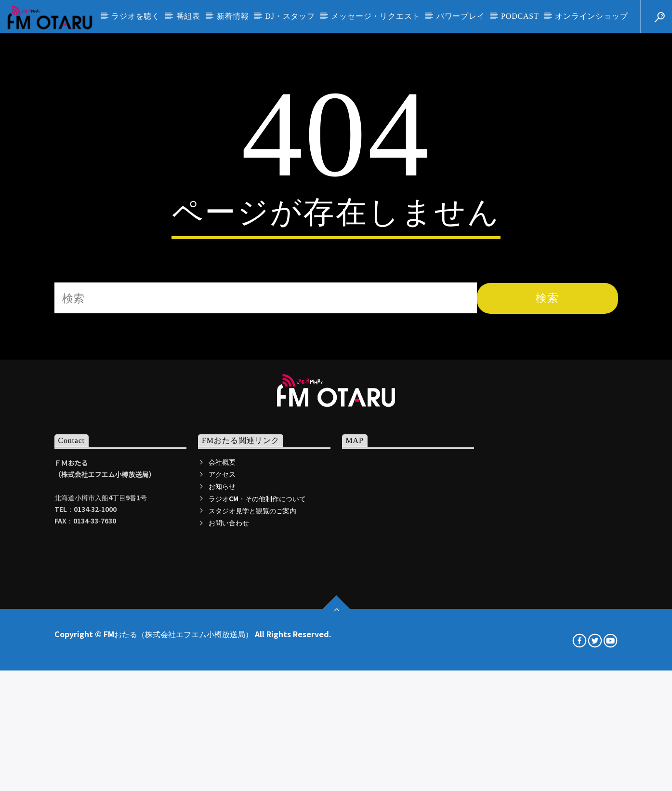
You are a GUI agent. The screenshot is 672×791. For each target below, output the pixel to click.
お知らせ (222, 685)
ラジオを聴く (136, 16)
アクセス (222, 673)
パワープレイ (461, 16)
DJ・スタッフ (290, 16)
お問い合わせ (229, 722)
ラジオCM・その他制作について (257, 697)
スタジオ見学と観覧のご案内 (252, 710)
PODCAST (520, 16)
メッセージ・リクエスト (376, 16)
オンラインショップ (591, 16)
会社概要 (222, 661)
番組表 (188, 16)
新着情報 (233, 16)
